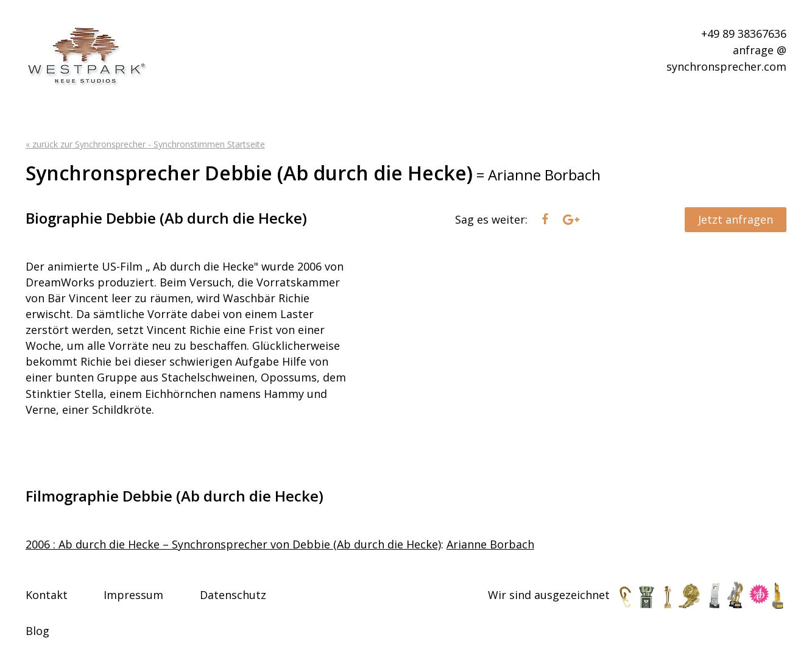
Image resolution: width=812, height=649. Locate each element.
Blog (37, 631)
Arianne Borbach (490, 544)
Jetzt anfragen (736, 219)
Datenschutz (233, 595)
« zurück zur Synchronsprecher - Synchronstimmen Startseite (145, 144)
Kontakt (47, 595)
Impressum (133, 595)
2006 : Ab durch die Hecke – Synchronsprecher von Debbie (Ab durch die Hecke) (233, 544)
